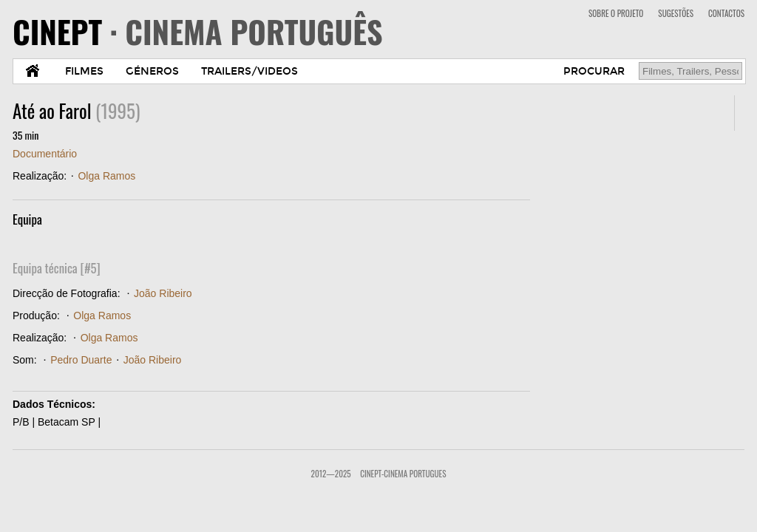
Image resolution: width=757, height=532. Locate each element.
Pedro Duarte (81, 360)
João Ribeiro (163, 293)
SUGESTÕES (676, 13)
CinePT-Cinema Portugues (403, 474)
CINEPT (198, 31)
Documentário (45, 154)
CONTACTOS (726, 13)
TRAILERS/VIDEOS (249, 71)
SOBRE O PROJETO (616, 13)
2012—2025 (331, 474)
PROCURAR (594, 71)
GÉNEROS (152, 71)
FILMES (84, 71)
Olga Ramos (106, 176)
